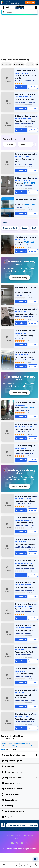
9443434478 (29, 183)
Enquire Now (21, 87)
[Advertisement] (19, 32)
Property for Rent (10, 228)
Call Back (33, 87)
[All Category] (19, 865)
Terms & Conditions (13, 835)
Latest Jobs (9, 144)
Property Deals (26, 144)
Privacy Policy (28, 835)
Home (3, 750)
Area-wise (19, 64)
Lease (25, 228)
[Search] (12, 865)
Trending (6, 64)
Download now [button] (30, 2)
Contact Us (20, 838)
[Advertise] (35, 865)
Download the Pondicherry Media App (22, 825)
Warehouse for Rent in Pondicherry (16, 743)
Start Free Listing (19, 278)
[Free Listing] (27, 865)
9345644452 (29, 205)
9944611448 (29, 408)
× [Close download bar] (37, 2)
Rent (34, 228)
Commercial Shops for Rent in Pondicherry (20, 746)
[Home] (4, 865)
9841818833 (29, 242)
